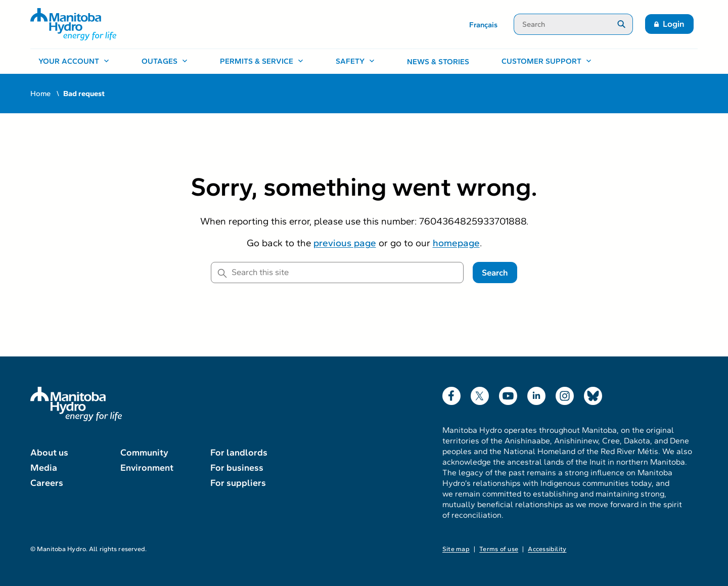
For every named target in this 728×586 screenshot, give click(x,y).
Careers (47, 483)
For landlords (239, 453)
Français (483, 25)
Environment (147, 468)
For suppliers (238, 483)
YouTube (508, 394)
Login (674, 24)
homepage (456, 243)
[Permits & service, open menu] (262, 62)
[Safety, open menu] (355, 62)
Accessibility (547, 549)
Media (44, 468)
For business (237, 468)
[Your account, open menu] (74, 62)
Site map (456, 549)
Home (40, 94)
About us (49, 453)
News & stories (438, 62)
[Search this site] (337, 273)
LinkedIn (536, 394)
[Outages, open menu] (165, 62)
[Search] (562, 24)
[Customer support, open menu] (547, 62)
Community (144, 453)
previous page (345, 243)
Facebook (451, 394)
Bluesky (593, 394)
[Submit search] (622, 24)
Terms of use (499, 549)
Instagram (565, 394)
